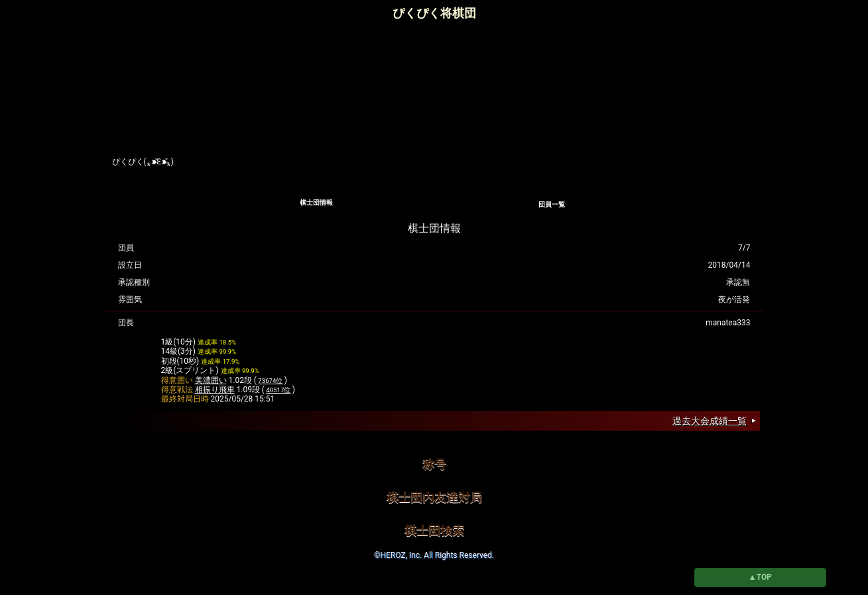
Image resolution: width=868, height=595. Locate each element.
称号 (434, 464)
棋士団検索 (434, 530)
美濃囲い (211, 380)
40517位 (278, 390)
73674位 (270, 381)
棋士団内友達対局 (434, 497)
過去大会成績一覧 (710, 421)
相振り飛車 (215, 390)
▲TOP (760, 577)
